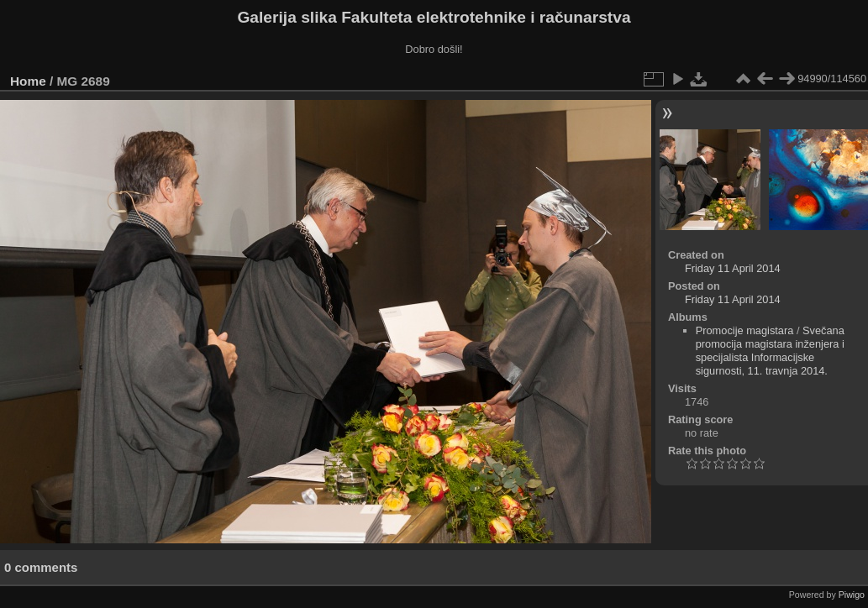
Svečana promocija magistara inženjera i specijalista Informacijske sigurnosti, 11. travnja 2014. (770, 351)
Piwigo (852, 595)
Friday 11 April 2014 (733, 268)
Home (28, 81)
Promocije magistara (745, 330)
